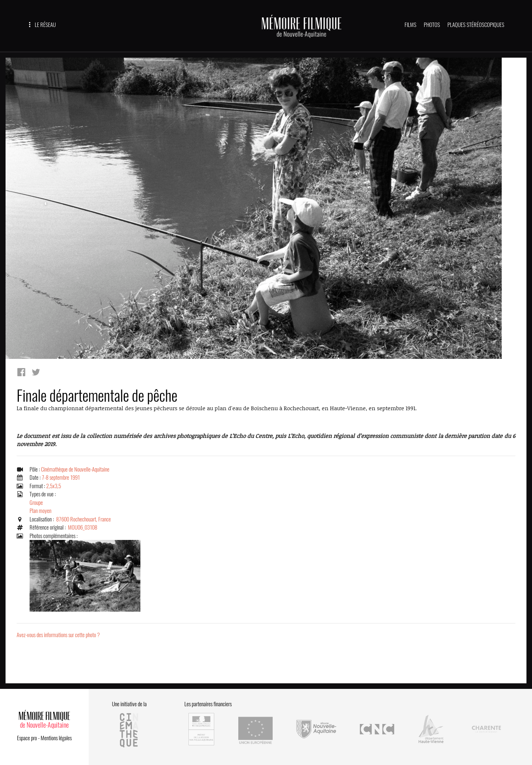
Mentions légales (56, 738)
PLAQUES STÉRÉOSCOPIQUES (476, 25)
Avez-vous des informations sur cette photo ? (58, 635)
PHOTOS (432, 25)
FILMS (410, 25)
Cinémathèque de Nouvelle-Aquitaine (75, 469)
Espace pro (27, 738)
